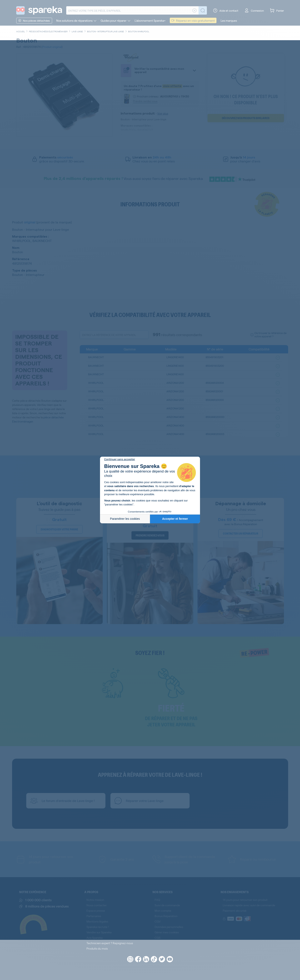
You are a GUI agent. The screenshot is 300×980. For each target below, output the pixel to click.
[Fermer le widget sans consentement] (120, 459)
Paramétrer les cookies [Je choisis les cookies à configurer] (125, 519)
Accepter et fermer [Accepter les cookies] (175, 519)
